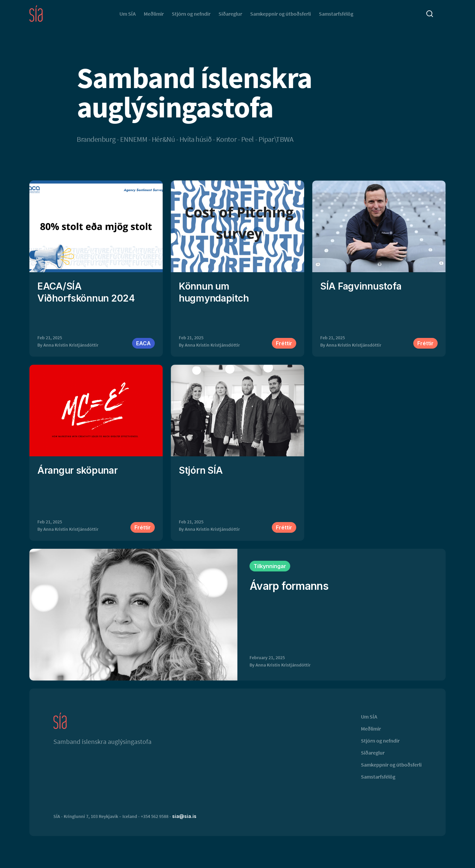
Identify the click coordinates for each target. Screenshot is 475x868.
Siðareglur (230, 14)
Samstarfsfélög (336, 14)
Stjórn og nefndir (191, 14)
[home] (36, 14)
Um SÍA (128, 14)
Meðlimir (154, 14)
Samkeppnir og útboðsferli (281, 14)
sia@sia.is (184, 816)
